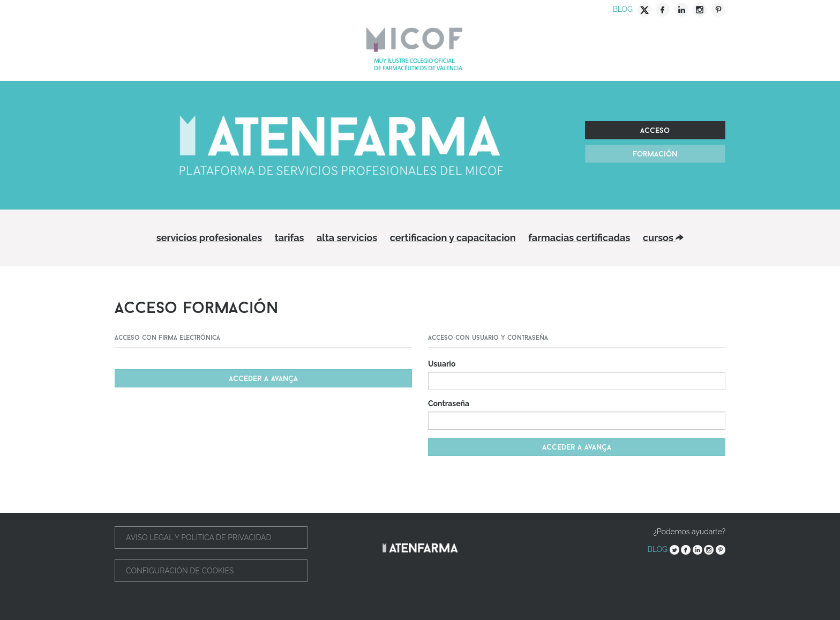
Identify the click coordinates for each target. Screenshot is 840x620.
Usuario (442, 364)
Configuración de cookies (180, 571)
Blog (622, 9)
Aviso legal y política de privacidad (199, 537)
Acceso (655, 130)
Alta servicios (347, 238)
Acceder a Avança (263, 378)
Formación (655, 154)
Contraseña (449, 404)
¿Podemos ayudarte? (689, 532)
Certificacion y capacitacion (453, 238)
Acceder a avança (577, 447)
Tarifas (290, 238)
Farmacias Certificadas (579, 238)
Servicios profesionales (209, 238)
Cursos (663, 238)
